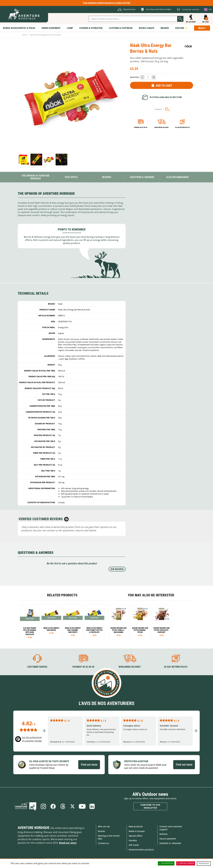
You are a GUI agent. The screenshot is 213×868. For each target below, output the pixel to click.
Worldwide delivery (162, 127)
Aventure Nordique (34, 828)
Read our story (68, 843)
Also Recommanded (177, 177)
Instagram (43, 806)
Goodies (133, 840)
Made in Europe (137, 831)
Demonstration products (141, 850)
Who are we (104, 826)
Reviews (107, 177)
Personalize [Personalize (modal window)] (204, 863)
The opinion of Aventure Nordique (35, 177)
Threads (63, 806)
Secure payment (168, 839)
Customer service (37, 667)
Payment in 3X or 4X (83, 667)
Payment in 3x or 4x (141, 127)
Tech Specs (71, 177)
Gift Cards (134, 845)
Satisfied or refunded (170, 843)
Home (25, 35)
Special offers (135, 836)
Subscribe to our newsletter (150, 806)
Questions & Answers (142, 177)
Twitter (72, 806)
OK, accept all (166, 863)
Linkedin (92, 806)
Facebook (53, 806)
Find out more (89, 765)
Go (180, 19)
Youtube (82, 806)
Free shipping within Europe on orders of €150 (107, 3)
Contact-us (103, 843)
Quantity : (135, 77)
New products (136, 826)
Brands (101, 831)
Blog (25, 806)
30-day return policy (182, 127)
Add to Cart (164, 86)
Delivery (164, 834)
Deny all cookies (186, 863)
